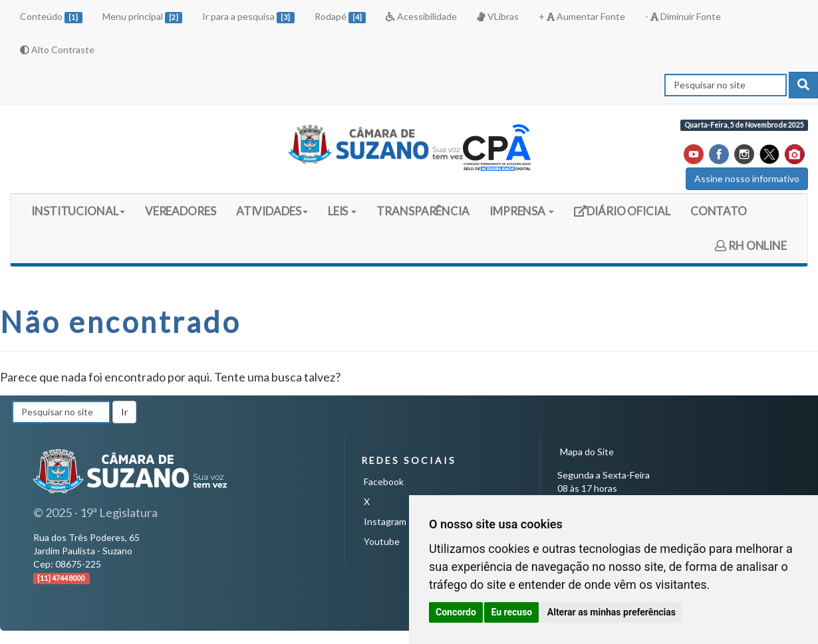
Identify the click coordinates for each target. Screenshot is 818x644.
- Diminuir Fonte (683, 16)
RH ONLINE (751, 246)
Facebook (384, 482)
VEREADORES (181, 211)
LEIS (342, 211)
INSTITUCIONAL (78, 211)
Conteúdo (51, 17)
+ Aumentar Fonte (582, 16)
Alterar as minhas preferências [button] (612, 612)
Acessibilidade (421, 16)
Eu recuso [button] (511, 612)
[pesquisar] (803, 85)
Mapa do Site (587, 452)
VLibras (497, 16)
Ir (124, 412)
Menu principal (143, 17)
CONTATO (719, 211)
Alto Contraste (57, 50)
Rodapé (341, 17)
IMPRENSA (522, 211)
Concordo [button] (456, 612)
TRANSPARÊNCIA (423, 211)
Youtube (382, 541)
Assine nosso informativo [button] (747, 178)
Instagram (385, 521)
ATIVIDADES (272, 211)
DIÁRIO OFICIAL (622, 216)
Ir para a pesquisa (248, 17)
